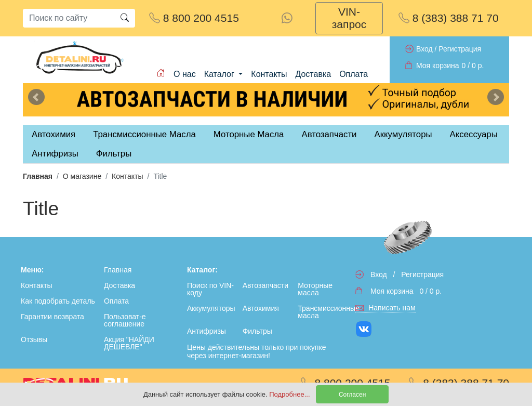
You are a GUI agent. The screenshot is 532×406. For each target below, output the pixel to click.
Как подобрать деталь (58, 301)
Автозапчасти (329, 134)
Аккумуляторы (211, 308)
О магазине (82, 176)
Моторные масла (315, 289)
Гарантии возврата (52, 317)
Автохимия (261, 308)
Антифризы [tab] (55, 154)
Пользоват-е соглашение (125, 320)
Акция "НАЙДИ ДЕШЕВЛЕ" (129, 343)
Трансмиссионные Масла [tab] (144, 134)
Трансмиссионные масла (323, 312)
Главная (38, 176)
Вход (424, 49)
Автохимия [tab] (54, 134)
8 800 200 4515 (194, 18)
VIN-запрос (349, 18)
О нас (185, 74)
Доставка (313, 74)
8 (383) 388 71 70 (449, 18)
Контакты (269, 74)
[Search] (69, 18)
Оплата (354, 74)
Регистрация (460, 49)
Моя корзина (438, 66)
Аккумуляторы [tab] (403, 134)
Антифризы (207, 331)
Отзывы (34, 339)
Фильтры (114, 154)
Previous (36, 97)
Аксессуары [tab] (474, 134)
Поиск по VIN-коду (210, 289)
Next (496, 97)
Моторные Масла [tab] (249, 134)
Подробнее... (290, 394)
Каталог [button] (221, 74)
